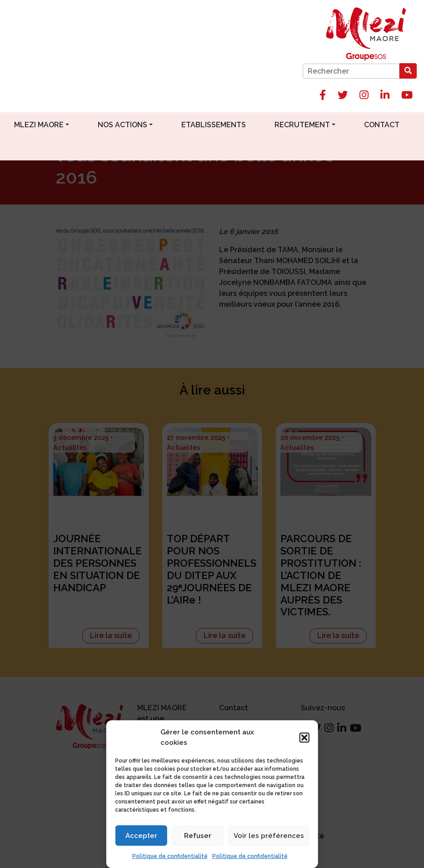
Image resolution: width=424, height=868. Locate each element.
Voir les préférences (269, 836)
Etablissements (214, 125)
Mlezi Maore (39, 125)
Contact (382, 125)
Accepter (141, 836)
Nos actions (122, 125)
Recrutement (302, 125)
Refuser (198, 836)
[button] (304, 738)
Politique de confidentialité (170, 856)
